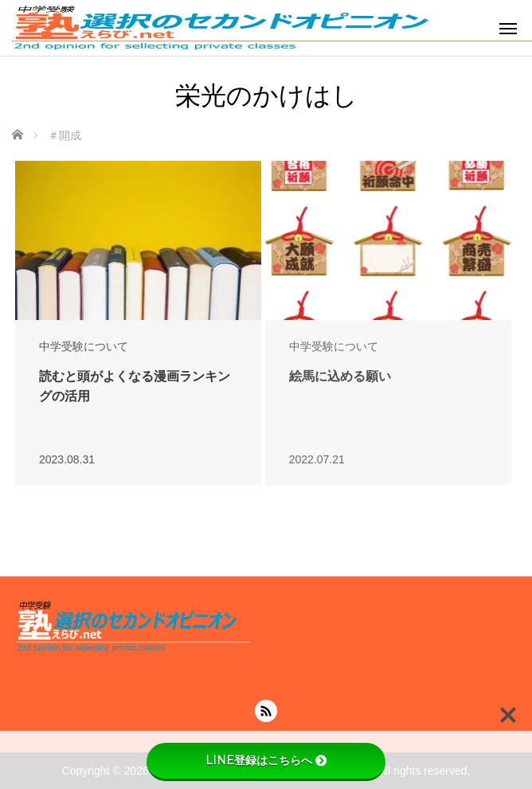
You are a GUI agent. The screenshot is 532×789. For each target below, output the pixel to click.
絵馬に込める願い (340, 376)
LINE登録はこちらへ (266, 760)
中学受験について (84, 346)
